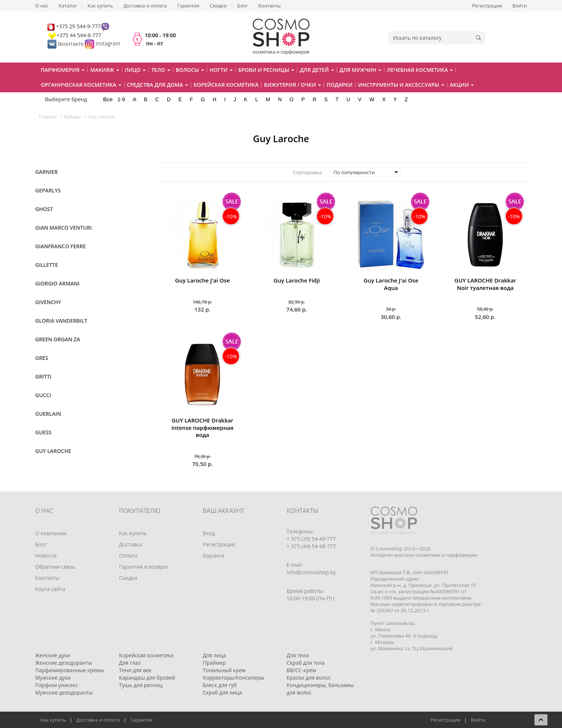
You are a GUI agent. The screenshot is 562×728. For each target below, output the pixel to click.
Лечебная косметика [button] (420, 70)
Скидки (218, 6)
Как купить (100, 6)
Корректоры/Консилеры (234, 678)
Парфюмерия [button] (63, 70)
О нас (42, 6)
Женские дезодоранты (64, 663)
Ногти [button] (221, 70)
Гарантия (188, 6)
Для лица (215, 655)
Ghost (44, 209)
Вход (209, 533)
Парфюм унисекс (57, 685)
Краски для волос (309, 678)
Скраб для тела (306, 663)
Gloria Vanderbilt (61, 321)
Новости (46, 555)
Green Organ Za (58, 339)
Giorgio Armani (58, 283)
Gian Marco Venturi (64, 228)
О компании (51, 533)
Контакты (270, 6)
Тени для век (136, 670)
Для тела (298, 655)
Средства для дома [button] (158, 85)
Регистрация (487, 6)
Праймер (215, 663)
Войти (520, 6)
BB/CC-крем (301, 670)
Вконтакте (66, 44)
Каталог (68, 6)
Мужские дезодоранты (64, 692)
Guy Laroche (53, 451)
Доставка (131, 544)
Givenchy (48, 302)
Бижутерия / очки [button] (293, 85)
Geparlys (48, 190)
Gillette (47, 265)
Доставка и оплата (145, 6)
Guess (44, 432)
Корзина (214, 555)
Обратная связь (55, 567)
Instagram (108, 44)
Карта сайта (50, 589)
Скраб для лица (223, 692)
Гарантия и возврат (144, 567)
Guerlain (48, 414)
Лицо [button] (135, 70)
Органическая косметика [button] (81, 85)
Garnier (47, 172)
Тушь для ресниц (141, 685)
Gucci (43, 395)
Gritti (43, 376)
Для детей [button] (317, 70)
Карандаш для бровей (147, 678)
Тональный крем (224, 670)
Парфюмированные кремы (70, 670)
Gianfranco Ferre (61, 246)
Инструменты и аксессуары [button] (401, 85)
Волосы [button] (190, 70)
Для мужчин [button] (361, 70)
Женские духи (53, 655)
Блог (243, 6)
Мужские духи (53, 678)
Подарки (339, 85)
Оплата (128, 555)
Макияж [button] (104, 70)
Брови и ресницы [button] (266, 70)
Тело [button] (161, 70)
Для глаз (130, 663)
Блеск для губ (220, 685)
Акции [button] (462, 85)
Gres (42, 358)
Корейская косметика (226, 85)
